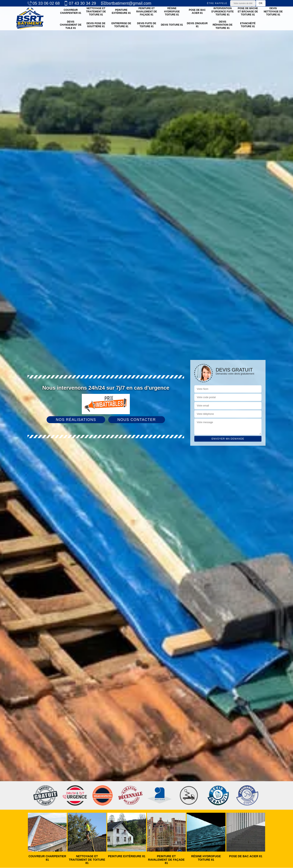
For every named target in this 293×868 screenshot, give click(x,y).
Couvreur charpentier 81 (71, 12)
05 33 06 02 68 (44, 3)
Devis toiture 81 (172, 25)
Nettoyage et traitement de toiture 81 (96, 11)
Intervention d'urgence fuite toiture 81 (223, 11)
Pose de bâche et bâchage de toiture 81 (248, 11)
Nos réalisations (76, 420)
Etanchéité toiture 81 (248, 25)
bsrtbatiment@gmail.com (126, 3)
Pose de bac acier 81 (197, 12)
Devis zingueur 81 (197, 25)
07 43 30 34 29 (80, 3)
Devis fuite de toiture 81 (146, 25)
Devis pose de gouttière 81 (96, 25)
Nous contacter (137, 420)
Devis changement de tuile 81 (71, 25)
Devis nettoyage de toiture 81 (273, 11)
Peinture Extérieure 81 (121, 12)
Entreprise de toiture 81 (121, 25)
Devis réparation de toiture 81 (223, 25)
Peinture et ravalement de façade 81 (147, 11)
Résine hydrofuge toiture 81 (172, 11)
